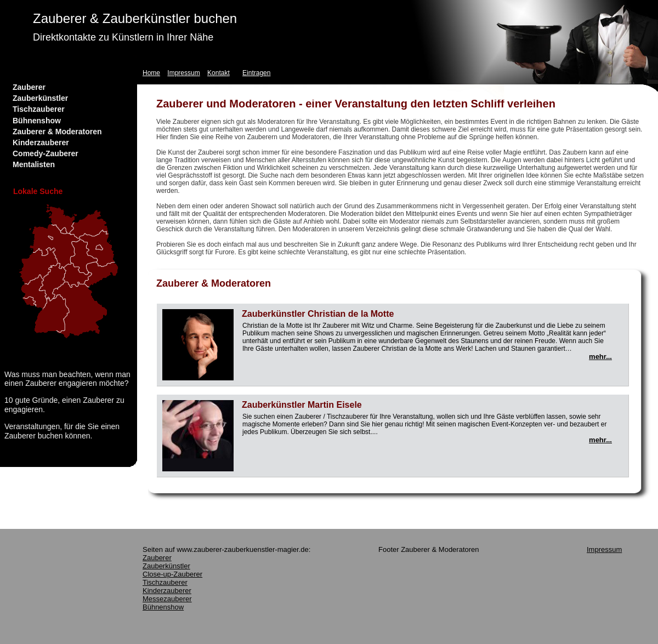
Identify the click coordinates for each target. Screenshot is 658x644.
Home (151, 73)
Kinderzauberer (41, 143)
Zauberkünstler (40, 98)
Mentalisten (34, 164)
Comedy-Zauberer (46, 153)
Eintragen (256, 73)
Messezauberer (167, 599)
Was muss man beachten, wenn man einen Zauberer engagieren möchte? (67, 379)
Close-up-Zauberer (172, 574)
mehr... (600, 357)
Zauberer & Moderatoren (57, 132)
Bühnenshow (37, 121)
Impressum (183, 73)
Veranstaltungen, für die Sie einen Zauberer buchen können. (62, 431)
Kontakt (219, 73)
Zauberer (29, 87)
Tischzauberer (39, 109)
